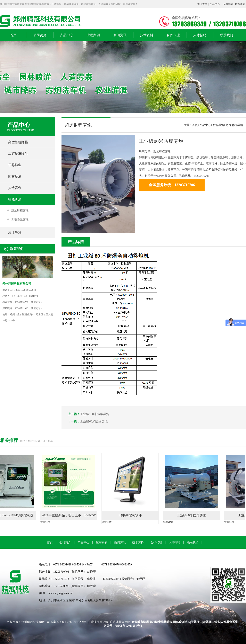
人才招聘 (200, 35)
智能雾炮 (15, 199)
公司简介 (40, 35)
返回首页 (202, 4)
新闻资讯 (120, 35)
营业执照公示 (99, 622)
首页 (13, 35)
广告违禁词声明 (120, 622)
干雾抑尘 (15, 165)
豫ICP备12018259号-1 (76, 622)
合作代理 (173, 35)
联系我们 (240, 4)
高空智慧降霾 (18, 142)
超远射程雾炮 (20, 210)
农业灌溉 (15, 232)
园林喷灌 (15, 176)
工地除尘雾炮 (20, 219)
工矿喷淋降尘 (18, 154)
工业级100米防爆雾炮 (95, 414)
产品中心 (215, 4)
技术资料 (147, 35)
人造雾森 (15, 188)
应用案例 (228, 4)
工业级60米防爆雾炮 (94, 421)
